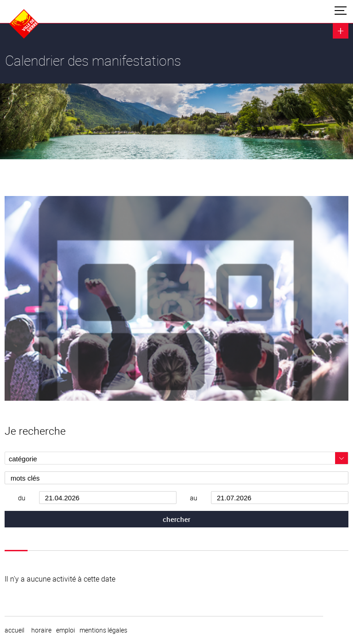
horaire (41, 630)
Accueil (14, 630)
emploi (65, 630)
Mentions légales (103, 630)
